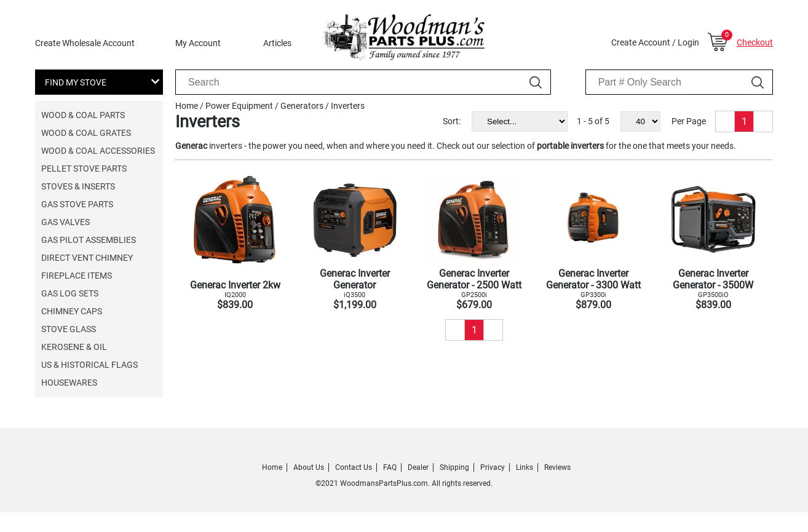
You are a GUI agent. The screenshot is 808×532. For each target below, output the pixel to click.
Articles (277, 43)
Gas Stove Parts (77, 204)
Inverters (348, 106)
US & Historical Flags (89, 365)
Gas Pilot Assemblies (89, 240)
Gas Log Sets (70, 293)
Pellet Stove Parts (84, 169)
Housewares (69, 383)
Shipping (454, 467)
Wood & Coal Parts (83, 115)
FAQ (390, 467)
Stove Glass (69, 329)
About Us (309, 467)
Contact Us (354, 467)
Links (525, 467)
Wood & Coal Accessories (98, 151)
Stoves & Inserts (78, 186)
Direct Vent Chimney (87, 258)
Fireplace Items (77, 276)
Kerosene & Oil (74, 347)
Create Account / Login (655, 42)
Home (187, 106)
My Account (198, 43)
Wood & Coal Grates (86, 133)
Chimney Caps (72, 311)
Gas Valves (65, 222)
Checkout (755, 42)
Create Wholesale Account (85, 43)
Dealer (418, 467)
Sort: (452, 121)
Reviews (557, 467)
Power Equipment (239, 106)
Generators (302, 106)
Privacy (493, 467)
